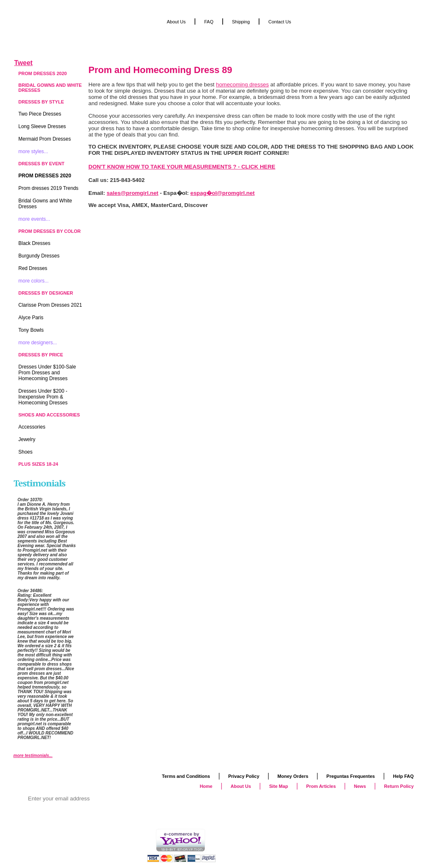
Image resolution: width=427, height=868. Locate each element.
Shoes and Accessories (49, 415)
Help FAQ (403, 776)
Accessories (32, 427)
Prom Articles (321, 786)
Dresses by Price (41, 355)
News (360, 786)
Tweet (23, 63)
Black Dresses (34, 243)
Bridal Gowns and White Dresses (50, 88)
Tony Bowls (31, 330)
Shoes (25, 452)
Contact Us (280, 22)
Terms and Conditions (186, 776)
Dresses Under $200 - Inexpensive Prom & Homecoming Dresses (43, 397)
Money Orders (293, 776)
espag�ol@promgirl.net (223, 193)
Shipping (241, 22)
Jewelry (27, 439)
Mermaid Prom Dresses (45, 139)
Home (206, 786)
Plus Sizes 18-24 (38, 464)
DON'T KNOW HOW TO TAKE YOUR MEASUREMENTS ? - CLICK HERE (182, 167)
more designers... (38, 343)
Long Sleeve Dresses (42, 126)
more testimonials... (33, 756)
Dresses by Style (41, 102)
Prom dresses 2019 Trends (48, 188)
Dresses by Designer (46, 293)
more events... (34, 219)
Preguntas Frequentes (351, 776)
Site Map (278, 786)
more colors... (34, 281)
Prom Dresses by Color (50, 231)
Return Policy (399, 786)
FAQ (209, 22)
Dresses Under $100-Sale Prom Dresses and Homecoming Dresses (47, 373)
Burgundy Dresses (39, 256)
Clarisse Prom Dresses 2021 (50, 305)
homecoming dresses (242, 85)
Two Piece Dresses (40, 114)
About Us (176, 22)
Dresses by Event (41, 164)
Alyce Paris (31, 318)
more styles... (33, 151)
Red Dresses (33, 268)
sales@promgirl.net (133, 193)
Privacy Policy (244, 776)
